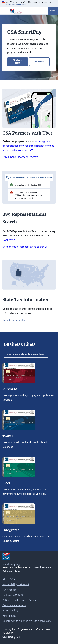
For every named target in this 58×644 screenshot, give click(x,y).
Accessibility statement (16, 584)
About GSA (9, 579)
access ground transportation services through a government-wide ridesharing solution (29, 146)
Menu (53, 11)
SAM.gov (7, 240)
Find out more (17, 62)
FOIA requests (11, 590)
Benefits (39, 62)
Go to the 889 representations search (23, 247)
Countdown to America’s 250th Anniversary (27, 621)
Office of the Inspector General (20, 600)
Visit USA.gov (10, 637)
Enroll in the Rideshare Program (20, 157)
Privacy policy (10, 611)
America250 (9, 616)
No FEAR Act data (13, 595)
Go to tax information (14, 320)
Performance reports (14, 605)
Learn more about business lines (26, 355)
